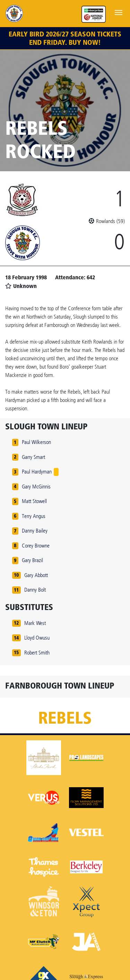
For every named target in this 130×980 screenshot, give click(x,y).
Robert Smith (37, 653)
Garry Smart (33, 457)
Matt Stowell (34, 501)
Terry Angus (34, 516)
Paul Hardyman (37, 472)
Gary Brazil (32, 560)
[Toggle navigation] (119, 12)
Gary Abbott (36, 575)
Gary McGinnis (36, 487)
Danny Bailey (35, 531)
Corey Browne (36, 546)
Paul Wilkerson (36, 442)
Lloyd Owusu (37, 638)
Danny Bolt (35, 590)
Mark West (35, 623)
